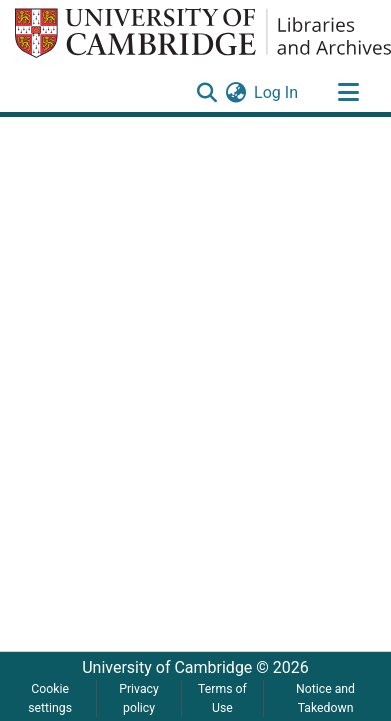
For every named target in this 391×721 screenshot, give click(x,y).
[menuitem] (235, 93)
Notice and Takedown (325, 698)
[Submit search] (206, 93)
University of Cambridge (167, 667)
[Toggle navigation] (348, 93)
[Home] (203, 33)
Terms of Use (222, 698)
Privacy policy (139, 698)
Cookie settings (50, 698)
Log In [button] (277, 92)
